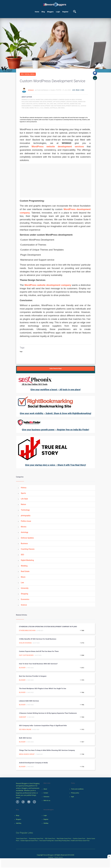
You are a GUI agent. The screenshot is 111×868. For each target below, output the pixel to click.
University (25, 588)
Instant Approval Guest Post (29, 841)
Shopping (24, 594)
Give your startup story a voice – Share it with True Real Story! (55, 465)
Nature (23, 504)
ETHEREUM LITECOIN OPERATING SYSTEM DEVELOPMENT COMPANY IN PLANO (48, 627)
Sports (23, 493)
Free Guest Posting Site (47, 841)
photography (26, 516)
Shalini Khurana (25, 643)
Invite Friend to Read (56, 369)
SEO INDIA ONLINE (25, 729)
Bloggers (50, 12)
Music (23, 577)
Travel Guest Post (22, 838)
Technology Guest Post (36, 838)
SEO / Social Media (28, 74)
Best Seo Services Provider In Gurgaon (33, 676)
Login (58, 12)
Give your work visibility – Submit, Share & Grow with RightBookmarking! (55, 413)
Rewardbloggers (49, 855)
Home (37, 12)
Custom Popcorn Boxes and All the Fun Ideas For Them (39, 651)
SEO (22, 555)
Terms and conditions (77, 789)
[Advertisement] (56, 181)
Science (24, 605)
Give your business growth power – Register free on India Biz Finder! (55, 430)
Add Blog (19, 823)
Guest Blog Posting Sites (62, 841)
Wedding (24, 566)
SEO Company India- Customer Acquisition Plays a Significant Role (43, 726)
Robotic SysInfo (58, 857)
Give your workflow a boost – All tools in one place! (55, 390)
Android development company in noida (33, 763)
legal (73, 797)
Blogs (18, 815)
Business (24, 543)
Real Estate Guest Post (64, 838)
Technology (25, 510)
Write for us (47, 801)
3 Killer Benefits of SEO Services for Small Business (38, 639)
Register (65, 12)
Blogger (22, 668)
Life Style (24, 499)
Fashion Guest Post (79, 838)
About (45, 789)
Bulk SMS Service (25, 738)
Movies (24, 527)
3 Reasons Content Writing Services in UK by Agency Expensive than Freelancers (48, 713)
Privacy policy (75, 793)
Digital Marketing (27, 560)
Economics (25, 599)
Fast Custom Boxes (26, 655)
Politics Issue (26, 521)
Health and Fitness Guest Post (80, 841)
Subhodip (23, 717)
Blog (43, 12)
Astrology (25, 532)
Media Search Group (27, 754)
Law (22, 583)
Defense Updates (27, 538)
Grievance (46, 797)
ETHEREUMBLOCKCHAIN (27, 631)
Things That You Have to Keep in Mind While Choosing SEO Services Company (47, 750)
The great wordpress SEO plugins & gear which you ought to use (43, 688)
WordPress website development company (48, 285)
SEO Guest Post (50, 838)
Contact (46, 793)
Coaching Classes (28, 549)
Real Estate (25, 571)
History (24, 488)
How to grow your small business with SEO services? (38, 664)
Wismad (31, 90)
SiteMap (46, 823)
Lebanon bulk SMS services (29, 701)
